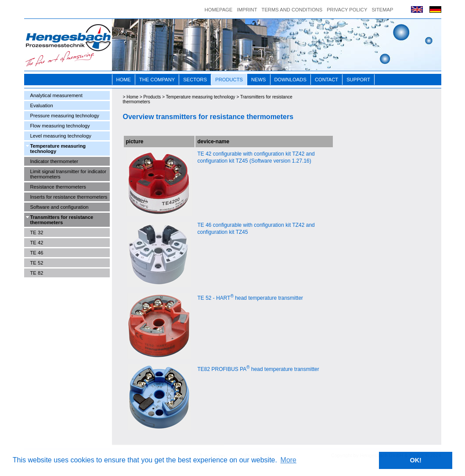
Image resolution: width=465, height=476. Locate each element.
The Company (157, 80)
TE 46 (37, 253)
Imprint (247, 10)
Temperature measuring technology (58, 149)
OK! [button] (415, 460)
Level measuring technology (61, 136)
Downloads (290, 80)
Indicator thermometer (54, 161)
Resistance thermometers (58, 187)
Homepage (219, 10)
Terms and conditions (292, 10)
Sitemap (382, 10)
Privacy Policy (347, 10)
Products (229, 80)
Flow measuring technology (60, 126)
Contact (326, 80)
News (259, 80)
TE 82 (37, 273)
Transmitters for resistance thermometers (62, 220)
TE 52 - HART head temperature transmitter (251, 298)
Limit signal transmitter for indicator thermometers (68, 174)
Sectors (195, 80)
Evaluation (42, 105)
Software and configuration (59, 207)
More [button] (288, 460)
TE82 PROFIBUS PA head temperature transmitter (258, 369)
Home (124, 80)
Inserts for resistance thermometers (69, 197)
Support (358, 80)
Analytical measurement (56, 95)
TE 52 (37, 263)
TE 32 (37, 233)
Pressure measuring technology (65, 116)
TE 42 (37, 243)
